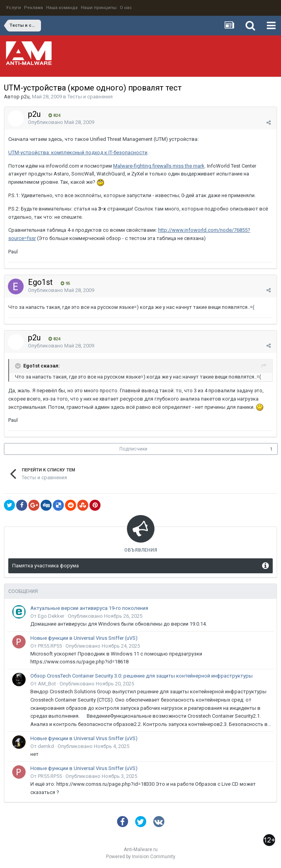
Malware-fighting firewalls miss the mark (159, 166)
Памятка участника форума (46, 566)
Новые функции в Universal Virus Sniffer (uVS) (84, 638)
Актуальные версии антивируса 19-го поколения (89, 608)
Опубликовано (61, 122)
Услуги (13, 8)
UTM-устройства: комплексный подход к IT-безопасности (78, 152)
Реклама (33, 8)
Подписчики (133, 449)
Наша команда (62, 8)
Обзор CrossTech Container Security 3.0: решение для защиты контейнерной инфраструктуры (141, 676)
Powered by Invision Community (141, 857)
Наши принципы (99, 8)
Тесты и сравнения (90, 97)
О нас (126, 8)
